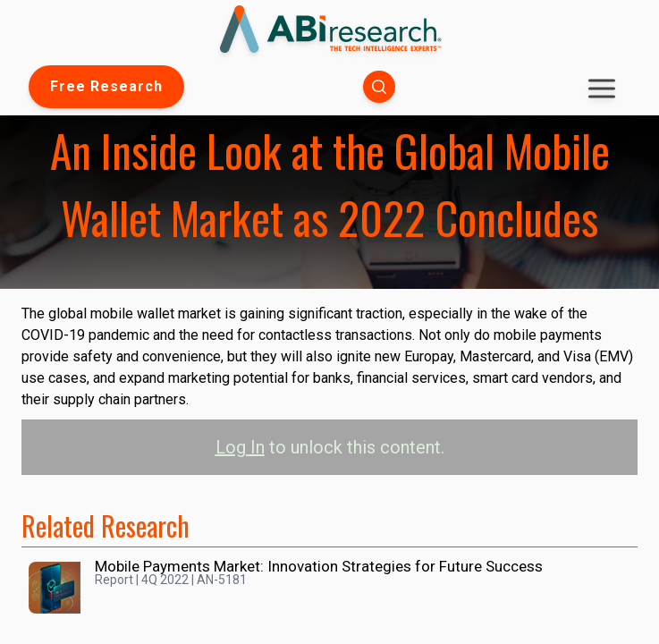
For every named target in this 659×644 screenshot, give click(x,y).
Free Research (106, 86)
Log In (240, 447)
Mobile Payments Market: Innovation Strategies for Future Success (319, 566)
